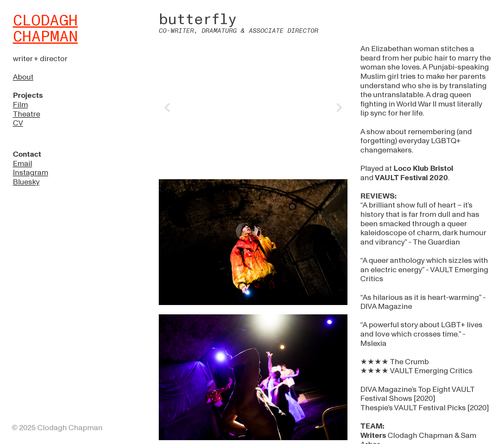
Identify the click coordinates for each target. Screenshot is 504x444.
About (23, 77)
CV (18, 123)
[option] (253, 107)
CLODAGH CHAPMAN (45, 29)
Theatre (27, 114)
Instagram (31, 173)
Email (22, 164)
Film (20, 105)
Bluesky (26, 182)
